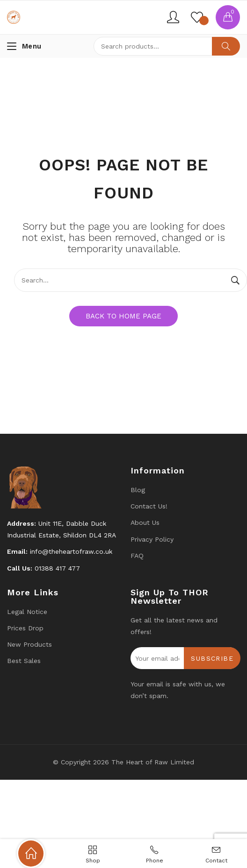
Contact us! (149, 506)
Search (226, 46)
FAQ (137, 556)
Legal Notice (27, 612)
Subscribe (212, 658)
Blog (138, 490)
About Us (145, 522)
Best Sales (24, 661)
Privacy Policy (152, 539)
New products (29, 644)
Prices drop (25, 628)
